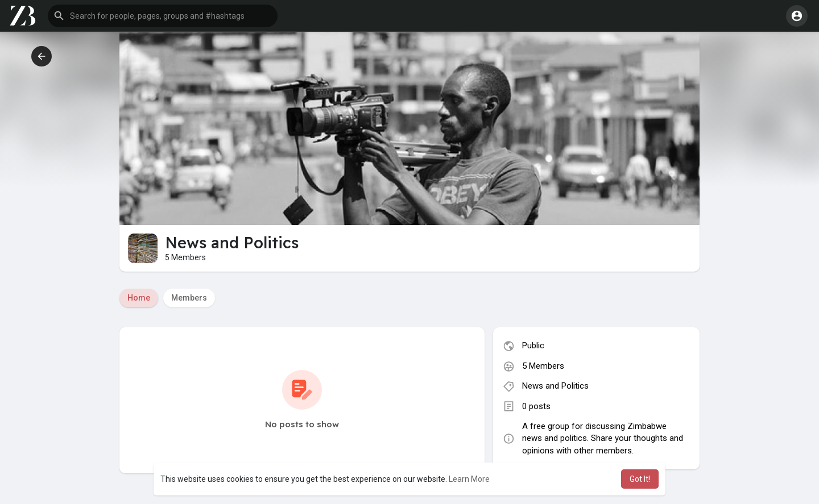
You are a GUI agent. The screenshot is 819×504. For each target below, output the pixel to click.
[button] (163, 16)
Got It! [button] (640, 479)
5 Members (543, 366)
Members (189, 298)
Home (139, 298)
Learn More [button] (469, 479)
